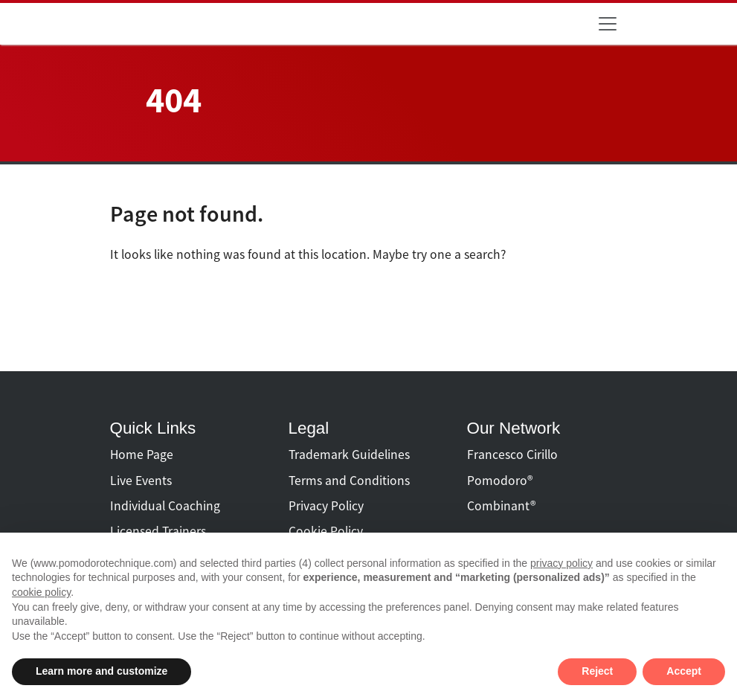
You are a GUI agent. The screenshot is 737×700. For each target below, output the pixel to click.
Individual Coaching (165, 506)
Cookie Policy (326, 531)
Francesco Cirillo (512, 455)
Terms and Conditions (349, 481)
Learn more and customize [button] (102, 671)
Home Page (142, 455)
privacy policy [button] (561, 563)
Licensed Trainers (158, 531)
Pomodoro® (500, 481)
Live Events (141, 481)
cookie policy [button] (41, 592)
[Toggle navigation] (608, 24)
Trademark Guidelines (349, 455)
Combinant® (501, 506)
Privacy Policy (326, 506)
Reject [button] (597, 671)
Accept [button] (684, 671)
